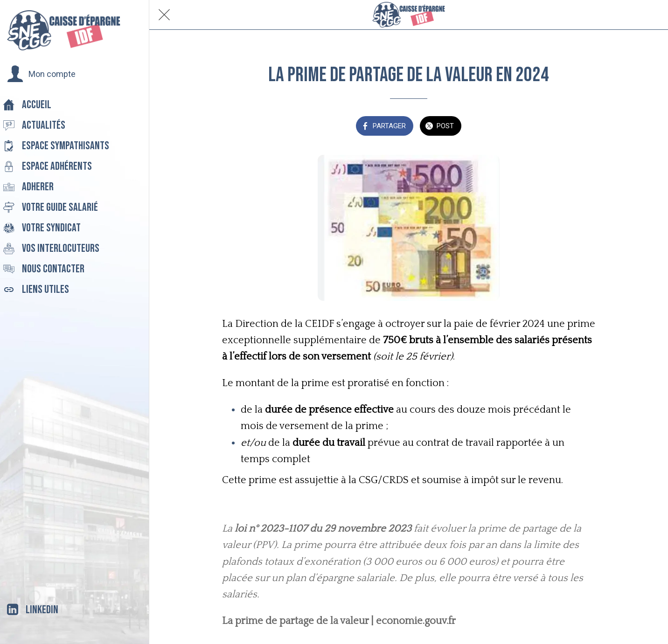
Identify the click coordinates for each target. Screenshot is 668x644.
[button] (41, 74)
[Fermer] (164, 15)
